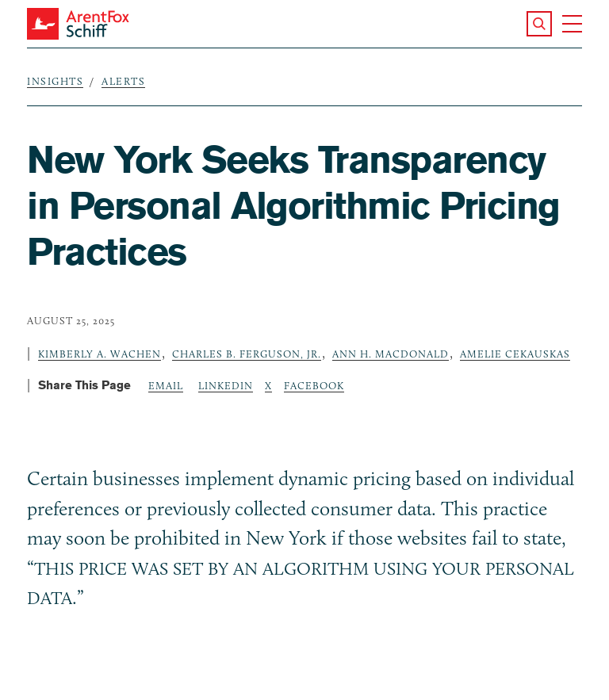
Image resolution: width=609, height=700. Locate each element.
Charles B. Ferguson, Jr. (247, 354)
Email (166, 385)
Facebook (314, 385)
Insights (55, 81)
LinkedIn (226, 385)
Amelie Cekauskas (515, 354)
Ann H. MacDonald (391, 354)
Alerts (123, 81)
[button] (539, 24)
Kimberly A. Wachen (100, 354)
